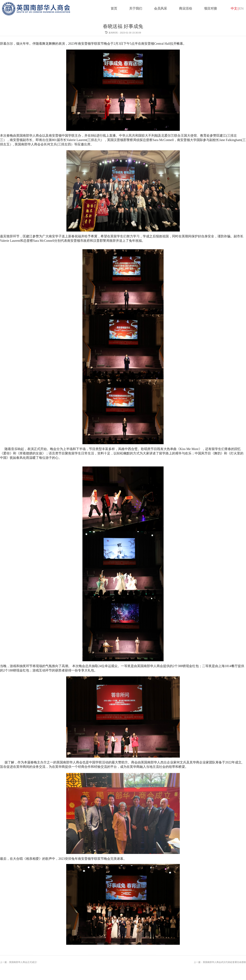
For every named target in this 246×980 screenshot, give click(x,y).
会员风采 (160, 8)
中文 (234, 8)
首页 (114, 8)
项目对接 (210, 8)
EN (241, 8)
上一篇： (18, 962)
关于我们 (136, 8)
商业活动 (185, 8)
